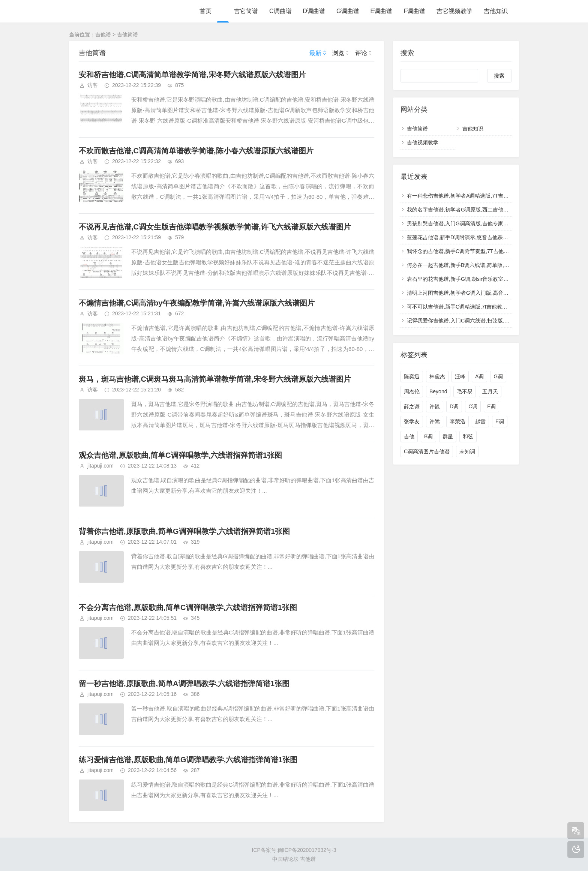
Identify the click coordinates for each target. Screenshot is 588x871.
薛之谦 (412, 406)
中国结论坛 (285, 859)
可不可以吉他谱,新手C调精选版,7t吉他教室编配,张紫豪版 (473, 307)
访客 (93, 85)
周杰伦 (412, 391)
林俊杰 (437, 376)
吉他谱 (103, 34)
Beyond (438, 391)
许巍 (435, 406)
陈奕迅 (412, 376)
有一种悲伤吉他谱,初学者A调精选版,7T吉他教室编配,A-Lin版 (478, 196)
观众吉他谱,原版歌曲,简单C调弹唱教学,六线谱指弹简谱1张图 (180, 455)
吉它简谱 (246, 11)
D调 (454, 406)
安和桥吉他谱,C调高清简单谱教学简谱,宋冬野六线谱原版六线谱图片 (192, 75)
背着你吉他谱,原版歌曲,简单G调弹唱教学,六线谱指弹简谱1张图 (184, 531)
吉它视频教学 (454, 11)
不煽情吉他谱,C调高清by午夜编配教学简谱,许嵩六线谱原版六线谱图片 (197, 303)
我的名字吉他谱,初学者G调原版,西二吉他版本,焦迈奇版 (472, 210)
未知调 (467, 451)
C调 (473, 406)
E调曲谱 (382, 11)
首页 (205, 11)
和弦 (468, 436)
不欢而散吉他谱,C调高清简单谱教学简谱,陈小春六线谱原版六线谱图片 (196, 151)
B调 (428, 436)
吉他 (409, 436)
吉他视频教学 (423, 142)
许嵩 (435, 421)
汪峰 (460, 376)
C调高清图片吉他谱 (427, 451)
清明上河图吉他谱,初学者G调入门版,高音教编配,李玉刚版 (474, 293)
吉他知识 (496, 11)
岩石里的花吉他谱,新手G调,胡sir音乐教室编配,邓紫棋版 (472, 279)
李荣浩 (457, 421)
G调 (498, 376)
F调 (491, 406)
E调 (500, 421)
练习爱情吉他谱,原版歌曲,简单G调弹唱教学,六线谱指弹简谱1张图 (188, 760)
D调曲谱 (314, 11)
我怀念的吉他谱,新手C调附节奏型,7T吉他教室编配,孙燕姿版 (477, 251)
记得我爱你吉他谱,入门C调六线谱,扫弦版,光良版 (463, 321)
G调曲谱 (348, 11)
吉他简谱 (127, 34)
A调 (479, 376)
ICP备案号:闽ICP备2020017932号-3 (294, 850)
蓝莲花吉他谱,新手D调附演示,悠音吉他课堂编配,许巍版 (471, 237)
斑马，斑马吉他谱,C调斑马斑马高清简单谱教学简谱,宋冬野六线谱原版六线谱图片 (215, 379)
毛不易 (465, 391)
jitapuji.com (100, 466)
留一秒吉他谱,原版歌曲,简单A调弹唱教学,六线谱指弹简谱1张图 (184, 684)
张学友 (412, 421)
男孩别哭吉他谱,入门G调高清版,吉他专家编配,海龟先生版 (474, 223)
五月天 (490, 391)
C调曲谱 (280, 11)
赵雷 (480, 421)
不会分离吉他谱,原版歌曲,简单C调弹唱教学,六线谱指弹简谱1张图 (188, 607)
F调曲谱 (414, 11)
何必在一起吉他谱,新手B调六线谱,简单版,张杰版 (463, 265)
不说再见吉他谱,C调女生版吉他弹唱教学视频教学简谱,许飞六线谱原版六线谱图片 (215, 227)
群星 (448, 436)
